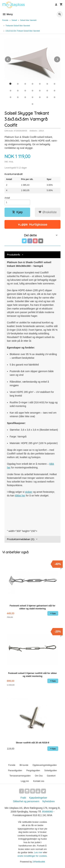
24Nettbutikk (39, 862)
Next (60, 59)
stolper (29, 492)
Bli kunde (24, 765)
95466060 (47, 812)
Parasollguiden (15, 771)
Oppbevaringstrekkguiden (45, 765)
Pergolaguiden (33, 771)
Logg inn (25, 781)
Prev (11, 59)
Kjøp (17, 212)
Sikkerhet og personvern (26, 801)
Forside (5, 20)
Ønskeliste (48, 212)
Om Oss (39, 776)
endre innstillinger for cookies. (33, 856)
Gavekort (51, 776)
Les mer (39, 852)
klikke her (20, 496)
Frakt (23, 798)
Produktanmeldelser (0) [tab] (21, 539)
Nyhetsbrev (49, 801)
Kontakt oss (39, 781)
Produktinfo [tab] (14, 255)
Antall (7, 198)
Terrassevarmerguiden (20, 776)
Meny (8, 14)
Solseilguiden (51, 771)
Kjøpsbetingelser (38, 798)
